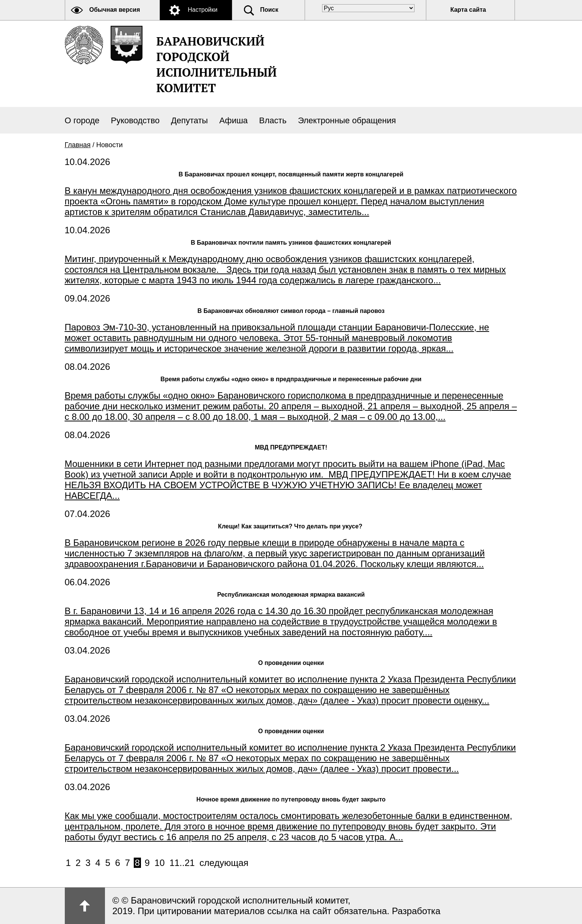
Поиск (269, 10)
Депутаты (189, 120)
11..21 (182, 863)
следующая (224, 863)
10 (160, 863)
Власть (273, 120)
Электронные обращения (347, 120)
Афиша (234, 120)
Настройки (203, 10)
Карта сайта (468, 10)
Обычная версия (115, 10)
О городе (82, 120)
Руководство (135, 120)
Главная (78, 145)
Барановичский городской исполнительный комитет (217, 64)
